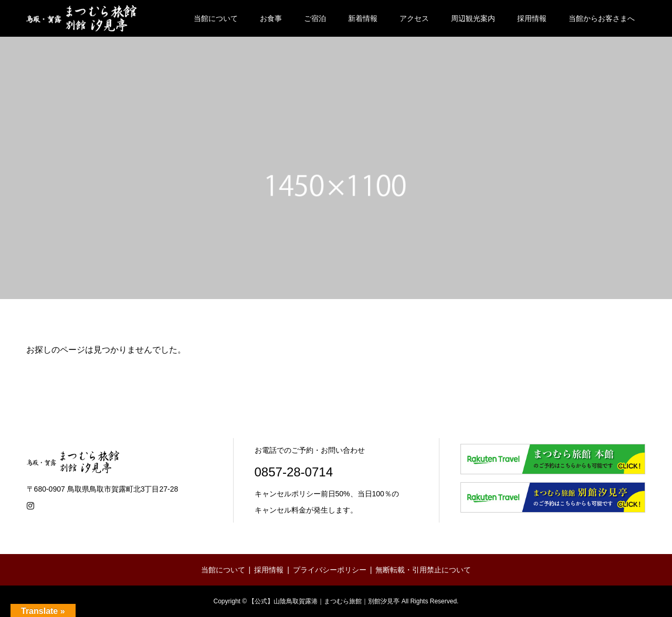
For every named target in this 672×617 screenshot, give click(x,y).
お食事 (271, 18)
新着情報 (363, 18)
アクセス (414, 18)
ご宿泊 (315, 18)
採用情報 (532, 18)
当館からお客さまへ (602, 18)
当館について (216, 18)
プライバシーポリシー (330, 570)
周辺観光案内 (473, 18)
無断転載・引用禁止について (423, 570)
